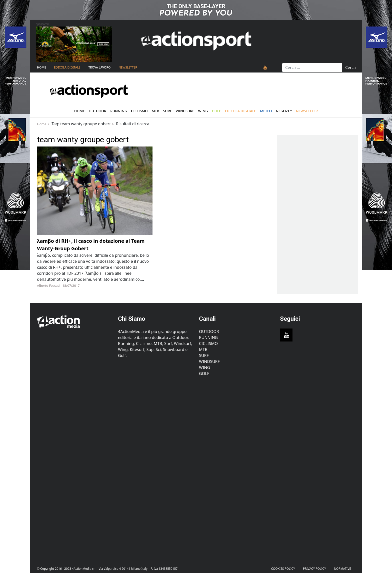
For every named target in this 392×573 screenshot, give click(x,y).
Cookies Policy (283, 569)
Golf (204, 373)
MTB (203, 349)
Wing (203, 111)
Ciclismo (139, 111)
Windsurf (185, 111)
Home (41, 67)
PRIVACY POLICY (314, 569)
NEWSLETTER (128, 67)
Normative (342, 569)
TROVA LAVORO (99, 67)
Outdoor (97, 111)
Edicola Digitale (67, 67)
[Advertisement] (74, 467)
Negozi (282, 111)
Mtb (155, 111)
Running (119, 111)
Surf (167, 111)
